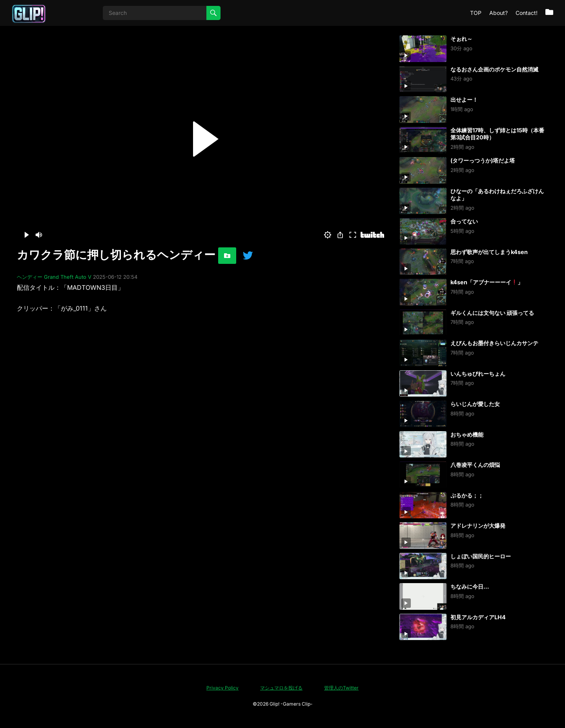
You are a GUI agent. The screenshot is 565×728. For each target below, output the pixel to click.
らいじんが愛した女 (475, 404)
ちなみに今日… (470, 586)
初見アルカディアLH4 (478, 617)
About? (498, 13)
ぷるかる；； (467, 495)
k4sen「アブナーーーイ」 (487, 282)
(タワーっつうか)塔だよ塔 (483, 160)
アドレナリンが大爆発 (478, 526)
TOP (476, 13)
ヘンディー (30, 277)
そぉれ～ (461, 39)
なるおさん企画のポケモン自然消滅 (494, 69)
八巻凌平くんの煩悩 (475, 465)
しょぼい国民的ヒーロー (481, 556)
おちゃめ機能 (467, 434)
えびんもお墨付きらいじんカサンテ (494, 343)
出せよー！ (464, 100)
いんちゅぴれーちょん (478, 374)
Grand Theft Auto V (68, 277)
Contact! (527, 13)
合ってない (464, 221)
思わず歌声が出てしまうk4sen (489, 252)
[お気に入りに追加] (227, 256)
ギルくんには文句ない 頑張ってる (492, 313)
